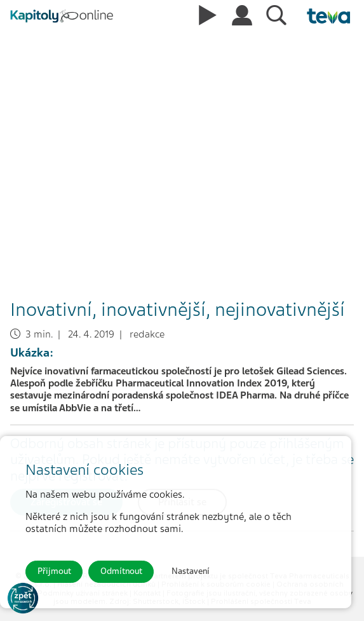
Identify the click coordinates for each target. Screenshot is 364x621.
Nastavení (191, 571)
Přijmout (54, 571)
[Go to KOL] (23, 598)
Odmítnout (121, 571)
